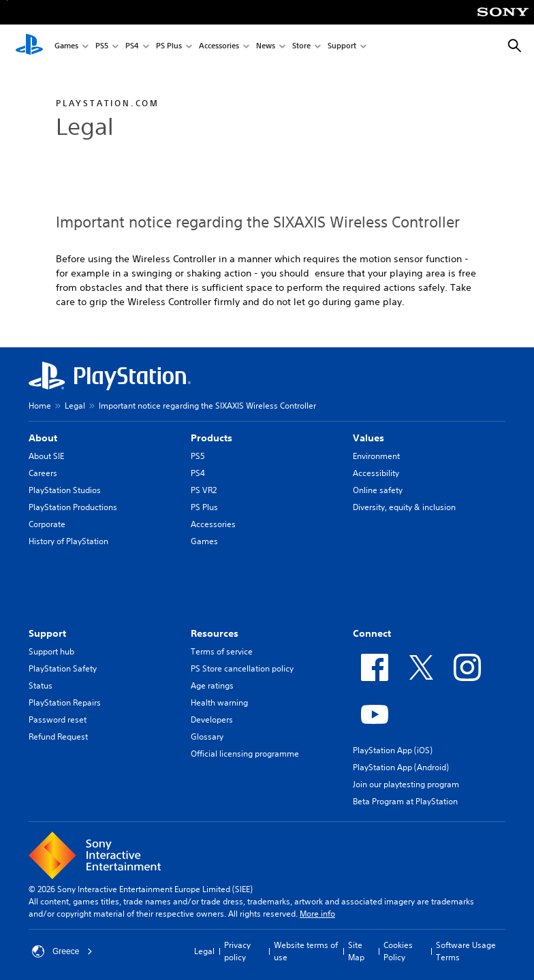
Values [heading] (368, 438)
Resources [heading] (215, 633)
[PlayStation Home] (29, 46)
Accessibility (376, 473)
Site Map (356, 951)
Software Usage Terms (466, 951)
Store (301, 47)
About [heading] (43, 438)
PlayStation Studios (65, 490)
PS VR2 (204, 490)
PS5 (102, 47)
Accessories (219, 47)
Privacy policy (237, 951)
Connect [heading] (372, 633)
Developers (212, 720)
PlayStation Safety (63, 668)
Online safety (378, 490)
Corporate (47, 524)
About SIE (46, 456)
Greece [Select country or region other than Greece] (62, 951)
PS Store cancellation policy (242, 668)
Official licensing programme (245, 754)
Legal (75, 406)
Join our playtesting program (406, 784)
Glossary (207, 737)
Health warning (219, 702)
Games (66, 47)
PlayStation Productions (73, 507)
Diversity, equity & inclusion (404, 507)
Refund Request (58, 737)
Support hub (51, 651)
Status (41, 685)
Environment (376, 456)
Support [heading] (47, 633)
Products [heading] (211, 438)
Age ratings (212, 685)
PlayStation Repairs (65, 702)
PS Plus (169, 47)
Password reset (58, 720)
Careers (43, 473)
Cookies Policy (398, 951)
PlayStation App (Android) (401, 767)
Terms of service (222, 651)
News (266, 47)
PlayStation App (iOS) (393, 750)
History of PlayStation (68, 541)
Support (342, 47)
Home (40, 406)
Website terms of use (306, 951)
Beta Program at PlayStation (405, 801)
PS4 (132, 47)
